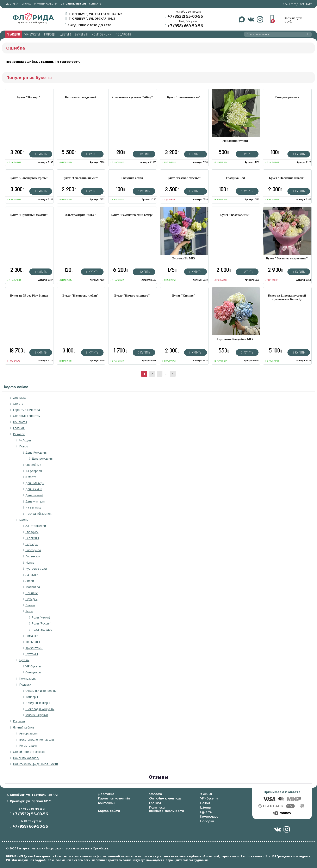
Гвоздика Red (235, 178)
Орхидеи (31, 599)
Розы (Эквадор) (42, 630)
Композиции (102, 34)
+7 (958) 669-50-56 (185, 26)
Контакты (95, 4)
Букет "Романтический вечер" (132, 215)
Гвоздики (32, 532)
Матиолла (33, 587)
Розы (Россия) (42, 623)
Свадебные (33, 465)
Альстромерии (36, 526)
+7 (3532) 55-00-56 (185, 16)
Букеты (81, 34)
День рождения (43, 458)
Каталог (19, 434)
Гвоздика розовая (287, 97)
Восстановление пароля (36, 740)
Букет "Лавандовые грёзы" (29, 178)
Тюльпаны (33, 642)
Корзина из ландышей (80, 97)
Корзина (19, 721)
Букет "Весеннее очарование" (287, 258)
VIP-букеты (32, 34)
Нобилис (32, 593)
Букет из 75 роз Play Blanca (29, 296)
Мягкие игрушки (37, 715)
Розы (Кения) (41, 617)
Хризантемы (34, 648)
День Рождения (36, 452)
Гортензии (33, 556)
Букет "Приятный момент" (29, 215)
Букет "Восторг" (29, 97)
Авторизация (28, 733)
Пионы (30, 605)
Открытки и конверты (41, 691)
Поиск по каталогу (26, 758)
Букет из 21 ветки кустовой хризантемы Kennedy (287, 297)
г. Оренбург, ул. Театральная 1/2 (95, 14)
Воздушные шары (38, 703)
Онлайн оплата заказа (29, 752)
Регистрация (28, 746)
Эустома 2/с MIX (184, 258)
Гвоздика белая (132, 178)
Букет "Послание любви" (287, 178)
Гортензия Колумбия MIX (235, 339)
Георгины (32, 538)
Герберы (32, 544)
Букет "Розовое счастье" (184, 178)
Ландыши (32, 575)
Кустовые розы (36, 568)
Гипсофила (33, 550)
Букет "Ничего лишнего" (132, 296)
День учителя (35, 501)
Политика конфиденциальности (35, 764)
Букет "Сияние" (184, 296)
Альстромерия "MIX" (81, 215)
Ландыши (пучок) (235, 141)
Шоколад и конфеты (40, 709)
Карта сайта (109, 811)
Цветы (65, 34)
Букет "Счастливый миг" (80, 178)
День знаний (34, 495)
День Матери (35, 483)
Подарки (123, 34)
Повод (50, 34)
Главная (19, 428)
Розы (29, 611)
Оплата (26, 4)
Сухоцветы (33, 672)
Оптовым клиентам (27, 416)
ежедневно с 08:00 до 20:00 (89, 25)
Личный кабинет (24, 727)
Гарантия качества (46, 4)
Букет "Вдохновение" (235, 215)
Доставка (12, 4)
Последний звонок (38, 514)
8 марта (31, 477)
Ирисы (30, 562)
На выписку (33, 507)
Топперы (32, 697)
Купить (41, 154)
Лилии (30, 581)
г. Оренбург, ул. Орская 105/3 (92, 18)
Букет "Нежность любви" (80, 296)
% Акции (14, 34)
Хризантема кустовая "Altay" (132, 97)
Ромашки (32, 636)
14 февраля (34, 471)
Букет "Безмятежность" (184, 97)
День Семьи (34, 489)
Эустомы (32, 654)
